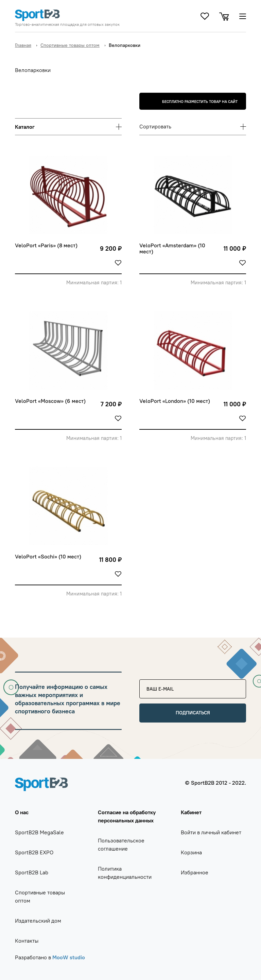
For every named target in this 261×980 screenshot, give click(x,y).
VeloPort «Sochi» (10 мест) (48, 557)
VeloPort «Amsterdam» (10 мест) (173, 248)
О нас (22, 812)
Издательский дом (38, 921)
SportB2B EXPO (34, 852)
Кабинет (191, 812)
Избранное (195, 872)
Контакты (27, 941)
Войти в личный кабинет (211, 832)
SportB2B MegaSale (39, 832)
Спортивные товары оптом (70, 45)
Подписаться (193, 713)
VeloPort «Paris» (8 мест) (46, 245)
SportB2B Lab (32, 872)
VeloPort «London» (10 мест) (175, 401)
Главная (23, 45)
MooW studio (69, 957)
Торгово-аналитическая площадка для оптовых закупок (67, 24)
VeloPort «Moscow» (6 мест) (50, 401)
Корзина (191, 852)
